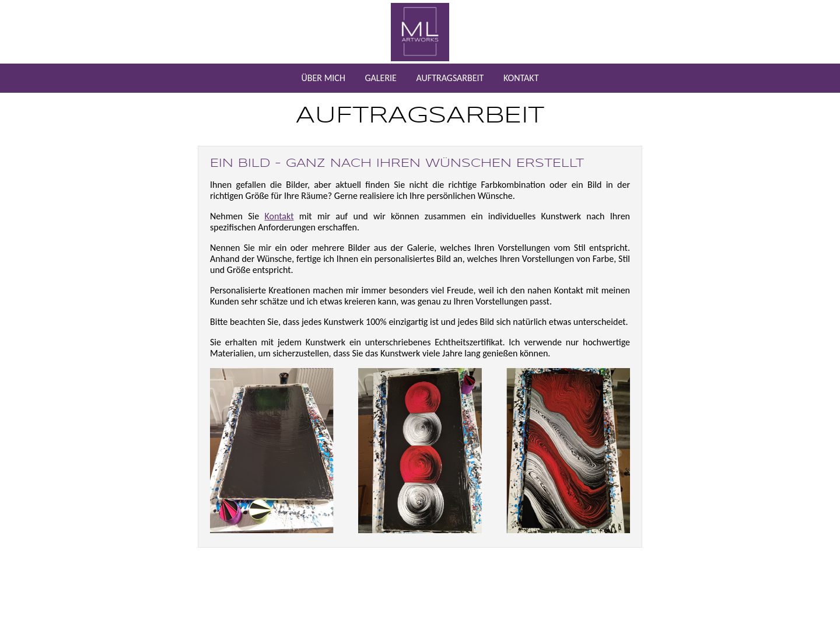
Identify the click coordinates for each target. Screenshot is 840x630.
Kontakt (279, 216)
